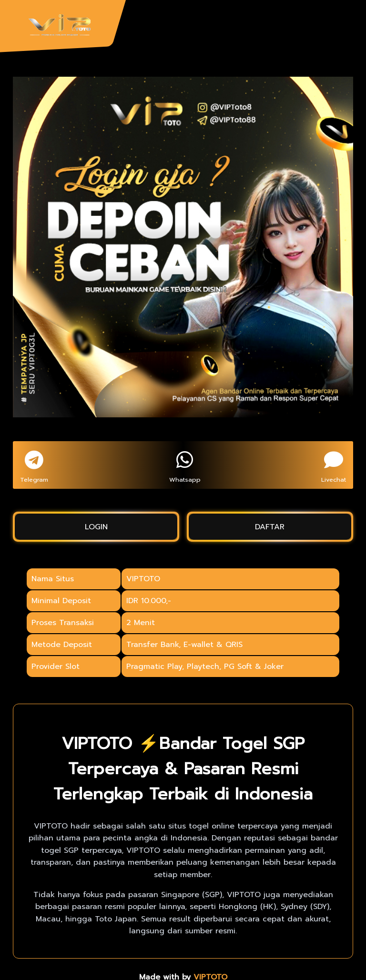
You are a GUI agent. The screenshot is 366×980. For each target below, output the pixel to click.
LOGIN (96, 527)
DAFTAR (270, 527)
